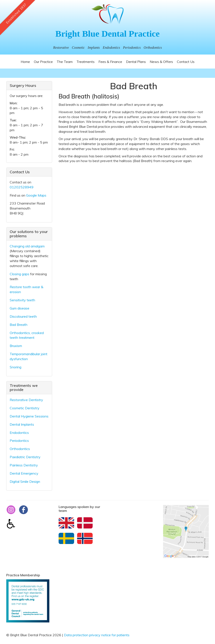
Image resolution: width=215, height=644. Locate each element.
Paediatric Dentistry (25, 457)
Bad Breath (19, 325)
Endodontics (19, 433)
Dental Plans (136, 62)
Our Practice (43, 62)
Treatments (86, 62)
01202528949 (22, 187)
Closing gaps (19, 274)
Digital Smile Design (25, 481)
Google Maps (36, 195)
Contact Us (186, 62)
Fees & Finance (110, 62)
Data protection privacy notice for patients (97, 635)
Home (25, 62)
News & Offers (161, 62)
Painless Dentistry (24, 465)
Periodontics (19, 441)
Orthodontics (20, 449)
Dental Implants (22, 424)
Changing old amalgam (27, 246)
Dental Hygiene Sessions (29, 416)
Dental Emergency (24, 473)
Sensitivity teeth (22, 300)
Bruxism (16, 346)
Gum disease (19, 308)
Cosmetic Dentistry (25, 408)
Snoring (16, 367)
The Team (65, 62)
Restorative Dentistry (26, 400)
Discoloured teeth (23, 316)
